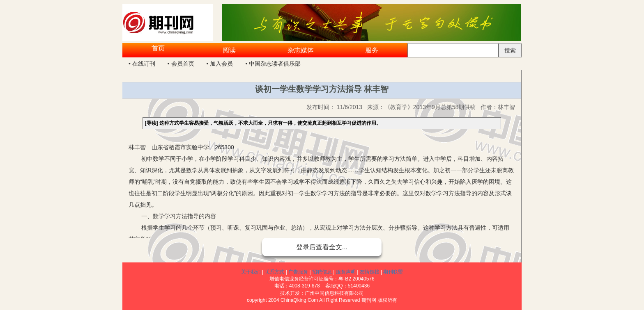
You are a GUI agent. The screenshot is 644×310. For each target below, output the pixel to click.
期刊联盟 (393, 272)
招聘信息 (322, 272)
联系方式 (274, 272)
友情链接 (370, 272)
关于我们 (251, 272)
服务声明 (346, 272)
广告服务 (298, 272)
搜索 (510, 50)
